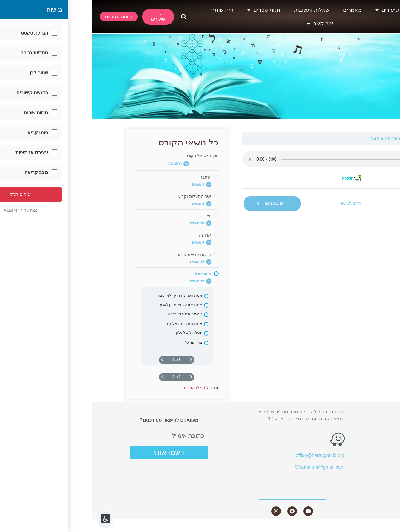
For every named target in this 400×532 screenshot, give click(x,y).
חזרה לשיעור (259, 203)
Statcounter (388, 528)
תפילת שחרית (349, 139)
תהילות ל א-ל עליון (292, 139)
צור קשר (228, 24)
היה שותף (130, 10)
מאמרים (260, 10)
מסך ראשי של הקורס (110, 156)
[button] (92, 17)
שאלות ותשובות (220, 10)
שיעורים (295, 10)
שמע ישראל (323, 139)
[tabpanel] (259, 167)
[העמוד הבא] (70, 360)
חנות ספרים (172, 10)
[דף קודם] (99, 360)
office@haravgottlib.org (228, 455)
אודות (330, 10)
